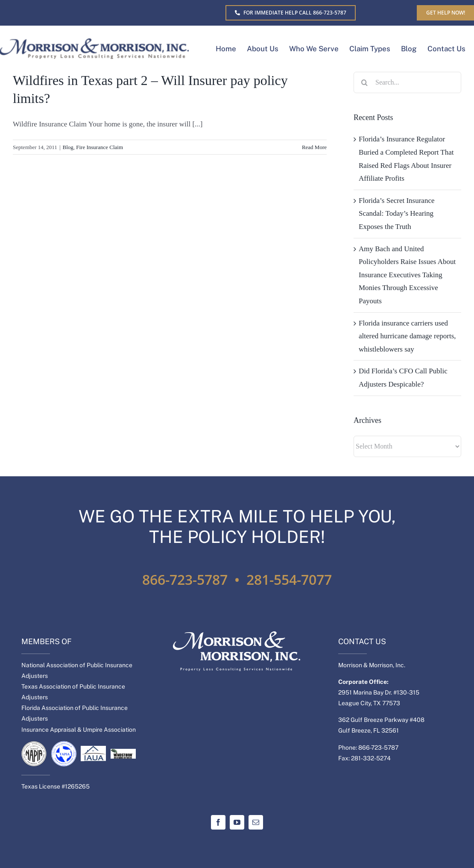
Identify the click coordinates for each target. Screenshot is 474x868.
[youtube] (237, 822)
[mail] (256, 822)
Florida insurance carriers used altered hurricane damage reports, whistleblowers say (407, 336)
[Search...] (407, 82)
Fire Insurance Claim (99, 147)
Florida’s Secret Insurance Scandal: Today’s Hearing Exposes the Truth (397, 214)
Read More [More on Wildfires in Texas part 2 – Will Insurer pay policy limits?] (314, 147)
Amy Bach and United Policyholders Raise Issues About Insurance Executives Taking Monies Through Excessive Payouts (407, 275)
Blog (68, 147)
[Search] (364, 82)
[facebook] (218, 822)
